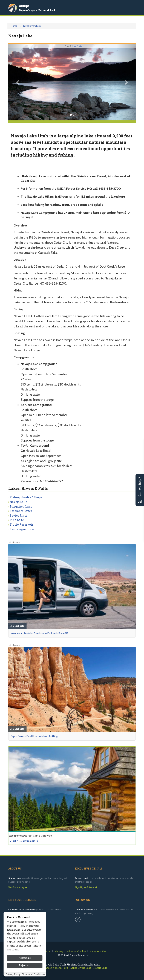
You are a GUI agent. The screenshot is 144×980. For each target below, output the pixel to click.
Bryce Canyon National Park (38, 10)
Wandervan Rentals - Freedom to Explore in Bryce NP (40, 633)
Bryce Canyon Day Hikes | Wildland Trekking (34, 736)
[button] (18, 82)
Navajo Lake (18, 502)
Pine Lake (17, 520)
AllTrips (24, 6)
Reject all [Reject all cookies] (25, 965)
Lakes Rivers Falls (32, 26)
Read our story (18, 887)
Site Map (59, 951)
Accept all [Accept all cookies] (25, 958)
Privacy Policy (13, 974)
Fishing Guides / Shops (26, 497)
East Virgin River (22, 529)
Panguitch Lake (21, 506)
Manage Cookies (98, 951)
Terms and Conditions (34, 974)
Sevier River (19, 515)
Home (14, 26)
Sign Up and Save (86, 887)
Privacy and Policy (76, 951)
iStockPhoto (77, 46)
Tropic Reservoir (21, 524)
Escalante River (21, 511)
